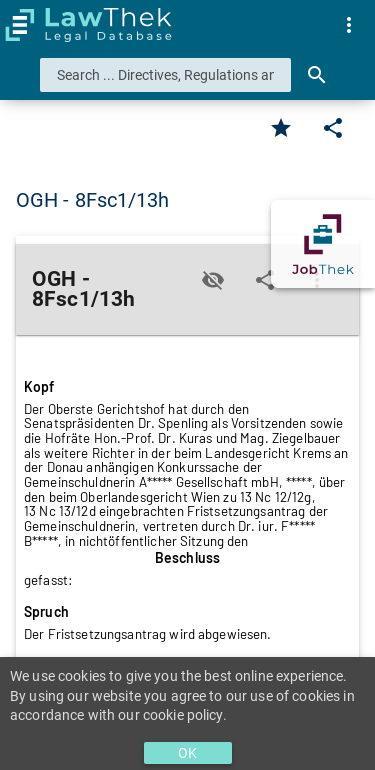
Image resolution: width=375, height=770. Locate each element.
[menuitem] (349, 25)
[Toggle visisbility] (213, 280)
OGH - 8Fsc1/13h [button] (93, 200)
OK (187, 753)
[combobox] (165, 75)
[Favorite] (281, 128)
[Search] (317, 75)
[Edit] (333, 128)
